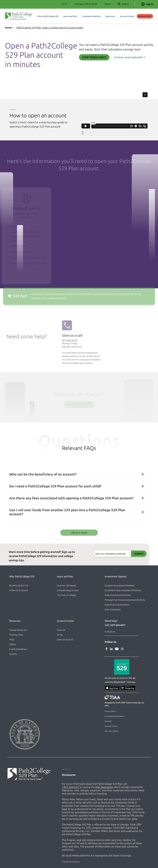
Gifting (12, 644)
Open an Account (65, 640)
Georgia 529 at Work (86, 4)
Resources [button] (110, 16)
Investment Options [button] (91, 16)
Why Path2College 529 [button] (48, 16)
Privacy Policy (110, 711)
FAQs (12, 640)
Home (8, 28)
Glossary (13, 654)
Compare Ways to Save (68, 590)
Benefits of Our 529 (19, 586)
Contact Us (110, 632)
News (108, 4)
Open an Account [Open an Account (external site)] (145, 16)
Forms (60, 635)
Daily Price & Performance (117, 605)
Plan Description (112, 731)
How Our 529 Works (67, 586)
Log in (147, 4)
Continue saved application (128, 57)
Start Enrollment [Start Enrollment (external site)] (94, 57)
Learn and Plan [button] (70, 16)
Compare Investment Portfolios (120, 586)
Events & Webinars (18, 649)
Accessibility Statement (115, 716)
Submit (125, 554)
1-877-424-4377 (117, 625)
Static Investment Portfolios (118, 595)
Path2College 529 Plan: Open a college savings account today (50, 28)
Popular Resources (18, 630)
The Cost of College (66, 595)
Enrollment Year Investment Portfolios (123, 590)
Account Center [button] (127, 16)
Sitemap (108, 721)
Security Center (111, 726)
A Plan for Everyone (19, 590)
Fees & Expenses (113, 610)
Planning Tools (16, 635)
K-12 (65, 4)
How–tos (61, 630)
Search (123, 4)
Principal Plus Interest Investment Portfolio (125, 600)
